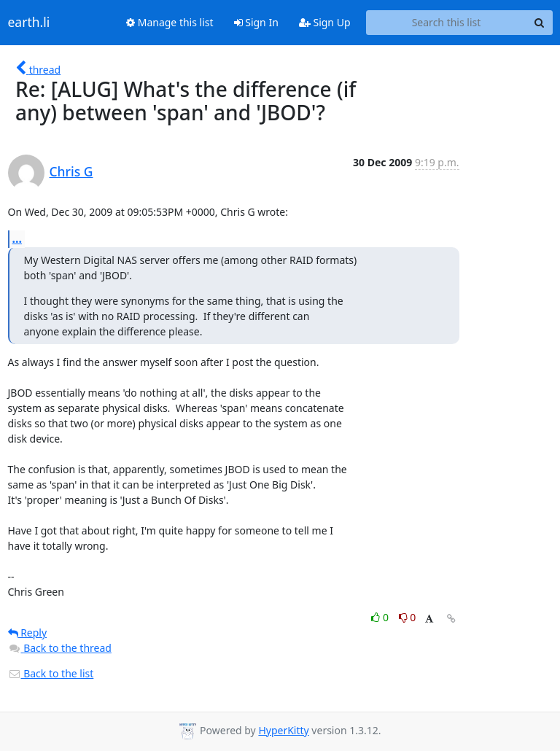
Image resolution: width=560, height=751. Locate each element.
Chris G (71, 171)
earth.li (29, 23)
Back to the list (51, 673)
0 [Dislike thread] (408, 617)
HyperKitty (283, 730)
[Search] (540, 23)
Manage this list (170, 22)
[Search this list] (447, 23)
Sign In (256, 22)
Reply (28, 633)
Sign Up (325, 22)
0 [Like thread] (381, 617)
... (17, 238)
